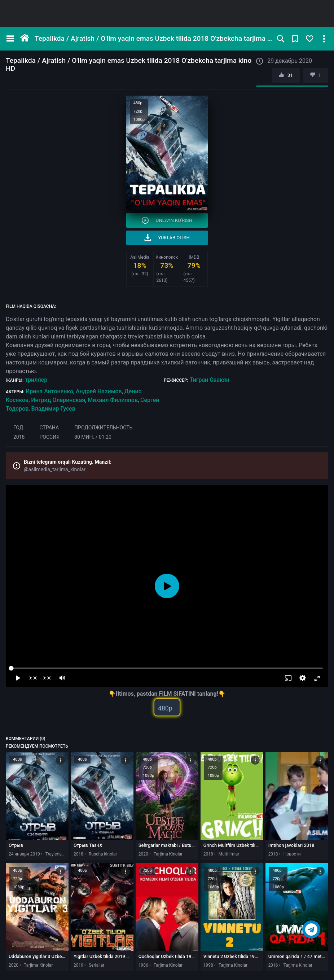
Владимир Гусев (53, 409)
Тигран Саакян (210, 380)
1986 (143, 965)
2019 (78, 965)
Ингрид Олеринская (58, 400)
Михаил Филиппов (113, 400)
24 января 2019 (24, 854)
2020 (143, 854)
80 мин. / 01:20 (93, 437)
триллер (36, 380)
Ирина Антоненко (49, 391)
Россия (49, 437)
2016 (273, 965)
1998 (208, 965)
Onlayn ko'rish (167, 220)
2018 (19, 437)
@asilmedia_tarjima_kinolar (55, 469)
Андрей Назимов (99, 391)
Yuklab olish (167, 238)
